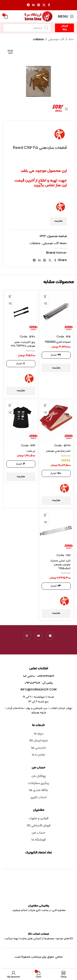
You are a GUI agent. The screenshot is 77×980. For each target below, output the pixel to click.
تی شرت (31, 451)
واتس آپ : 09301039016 (39, 683)
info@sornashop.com (38, 690)
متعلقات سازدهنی (56, 248)
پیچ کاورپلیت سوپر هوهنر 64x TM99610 (23, 344)
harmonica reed (61, 248)
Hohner (61, 253)
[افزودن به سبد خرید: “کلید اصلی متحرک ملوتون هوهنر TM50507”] (45, 515)
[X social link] (44, 5)
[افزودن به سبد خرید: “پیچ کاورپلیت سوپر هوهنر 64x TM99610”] (10, 296)
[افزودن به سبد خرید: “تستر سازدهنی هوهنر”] (45, 405)
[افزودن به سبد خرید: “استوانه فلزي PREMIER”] (45, 296)
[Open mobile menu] (66, 16)
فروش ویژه (64, 28)
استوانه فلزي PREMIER (58, 342)
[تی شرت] (21, 421)
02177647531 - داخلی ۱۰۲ (39, 676)
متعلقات (38, 39)
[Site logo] (39, 16)
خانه (71, 39)
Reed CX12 (64, 248)
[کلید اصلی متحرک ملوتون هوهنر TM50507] (56, 530)
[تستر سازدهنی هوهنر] (56, 421)
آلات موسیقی (56, 39)
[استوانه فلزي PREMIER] (56, 312)
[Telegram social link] (28, 5)
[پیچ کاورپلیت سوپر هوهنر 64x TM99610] (21, 312)
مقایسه (58, 221)
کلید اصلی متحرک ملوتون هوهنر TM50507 (60, 565)
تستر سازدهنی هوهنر (58, 451)
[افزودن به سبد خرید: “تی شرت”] (10, 405)
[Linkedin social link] (33, 5)
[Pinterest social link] (39, 5)
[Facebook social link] (49, 5)
